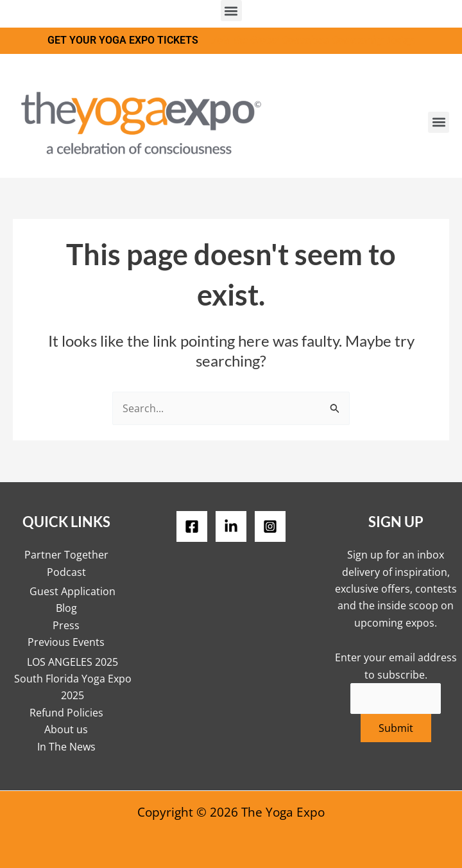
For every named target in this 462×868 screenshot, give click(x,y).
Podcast (66, 572)
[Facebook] (192, 526)
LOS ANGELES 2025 (73, 662)
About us (66, 729)
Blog (66, 608)
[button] (231, 11)
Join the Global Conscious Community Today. (313, 40)
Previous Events (66, 642)
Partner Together (66, 555)
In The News (66, 747)
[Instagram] (270, 526)
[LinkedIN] (231, 526)
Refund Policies (66, 713)
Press (66, 625)
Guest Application (73, 591)
